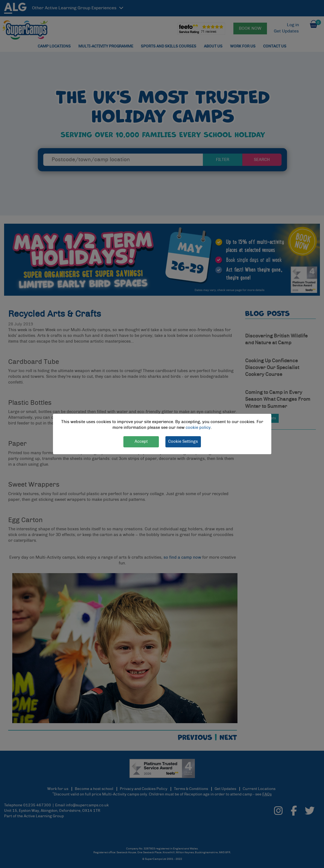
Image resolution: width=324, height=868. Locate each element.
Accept (141, 442)
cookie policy (198, 428)
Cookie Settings (183, 442)
